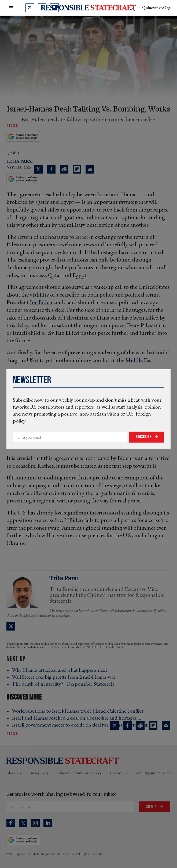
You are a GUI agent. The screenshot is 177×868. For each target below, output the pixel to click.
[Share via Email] (90, 169)
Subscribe (144, 437)
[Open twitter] (30, 8)
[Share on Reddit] (64, 169)
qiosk (12, 153)
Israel (104, 194)
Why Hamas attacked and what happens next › (61, 670)
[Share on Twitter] (38, 169)
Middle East (139, 360)
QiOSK (12, 126)
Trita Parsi (20, 161)
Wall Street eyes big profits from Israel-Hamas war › (65, 677)
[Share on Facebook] (51, 169)
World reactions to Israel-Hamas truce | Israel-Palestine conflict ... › (81, 711)
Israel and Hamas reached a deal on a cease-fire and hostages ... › (78, 718)
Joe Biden (41, 302)
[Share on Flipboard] (77, 169)
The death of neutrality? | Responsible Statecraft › (65, 684)
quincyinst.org (156, 8)
